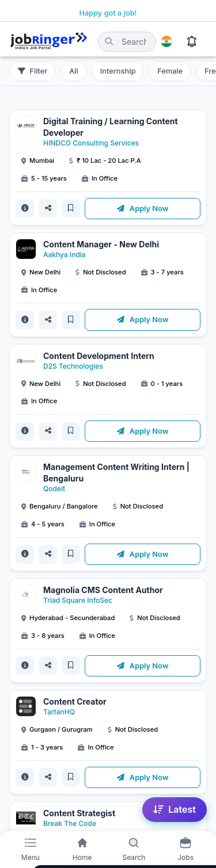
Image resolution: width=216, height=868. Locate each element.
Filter (33, 71)
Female (170, 71)
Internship (118, 71)
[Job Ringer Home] (49, 41)
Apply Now (143, 209)
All (74, 71)
